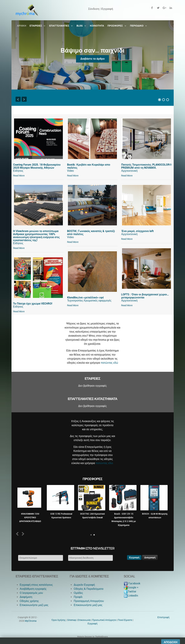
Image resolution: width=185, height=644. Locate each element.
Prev (18, 534)
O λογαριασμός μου (31, 593)
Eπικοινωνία (84, 620)
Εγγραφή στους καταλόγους (36, 585)
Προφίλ (78, 597)
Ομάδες (78, 593)
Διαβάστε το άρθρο (93, 59)
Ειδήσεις (18, 171)
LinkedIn (131, 596)
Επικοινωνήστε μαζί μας (34, 605)
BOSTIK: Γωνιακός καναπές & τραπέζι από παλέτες (91, 233)
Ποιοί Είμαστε (125, 620)
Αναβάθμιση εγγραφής (33, 589)
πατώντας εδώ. (105, 463)
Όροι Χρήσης (59, 620)
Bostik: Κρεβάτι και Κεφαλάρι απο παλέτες (89, 166)
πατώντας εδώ (109, 363)
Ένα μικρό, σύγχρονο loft (137, 231)
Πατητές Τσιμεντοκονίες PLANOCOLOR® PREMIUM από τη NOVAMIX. (146, 166)
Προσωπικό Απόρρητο (104, 620)
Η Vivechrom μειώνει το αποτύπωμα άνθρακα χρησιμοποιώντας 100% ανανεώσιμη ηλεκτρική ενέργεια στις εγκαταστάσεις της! (36, 236)
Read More (19, 176)
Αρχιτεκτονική (129, 171)
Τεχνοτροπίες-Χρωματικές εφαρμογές (89, 301)
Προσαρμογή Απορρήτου (89, 601)
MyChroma (31, 621)
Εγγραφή (93, 624)
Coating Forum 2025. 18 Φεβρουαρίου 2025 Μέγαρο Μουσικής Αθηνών (37, 166)
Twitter (130, 592)
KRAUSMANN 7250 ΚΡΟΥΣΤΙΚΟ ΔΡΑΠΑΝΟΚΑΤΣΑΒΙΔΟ (30, 518)
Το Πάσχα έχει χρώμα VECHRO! (33, 304)
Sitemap (72, 620)
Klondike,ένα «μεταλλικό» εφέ (85, 297)
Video (70, 171)
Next (22, 534)
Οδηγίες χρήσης (29, 601)
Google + (131, 587)
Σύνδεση (94, 9)
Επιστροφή (163, 617)
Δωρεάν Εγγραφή (84, 585)
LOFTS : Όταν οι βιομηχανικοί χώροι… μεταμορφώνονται (145, 296)
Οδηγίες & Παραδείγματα (88, 589)
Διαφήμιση (26, 597)
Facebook (132, 583)
